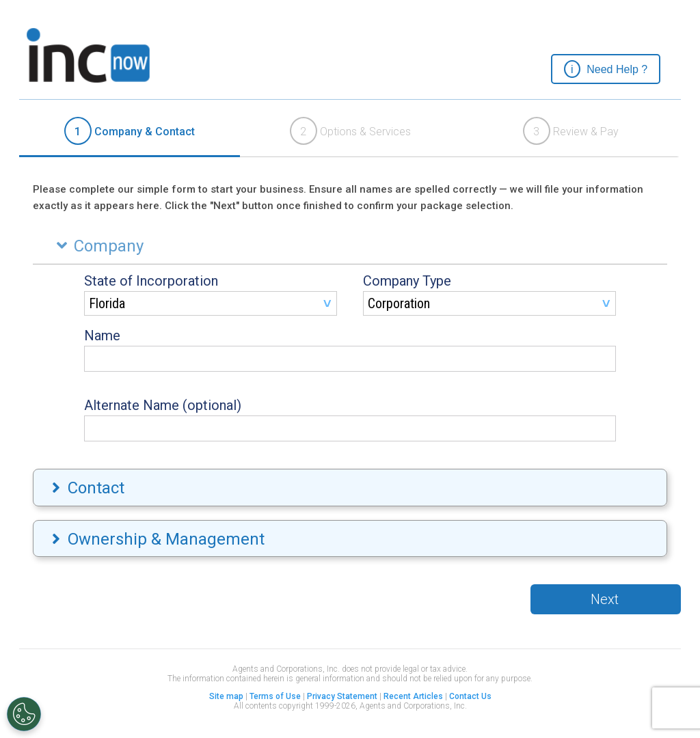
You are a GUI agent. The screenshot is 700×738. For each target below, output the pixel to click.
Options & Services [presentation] (350, 131)
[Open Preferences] (24, 714)
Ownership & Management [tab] (157, 539)
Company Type (407, 281)
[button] (606, 69)
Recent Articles (413, 696)
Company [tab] (97, 246)
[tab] (130, 132)
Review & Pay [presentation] (571, 131)
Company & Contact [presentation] (130, 131)
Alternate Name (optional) (163, 405)
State (151, 281)
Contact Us (470, 696)
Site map (226, 696)
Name (102, 336)
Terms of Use (275, 696)
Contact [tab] (86, 488)
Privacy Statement (342, 696)
